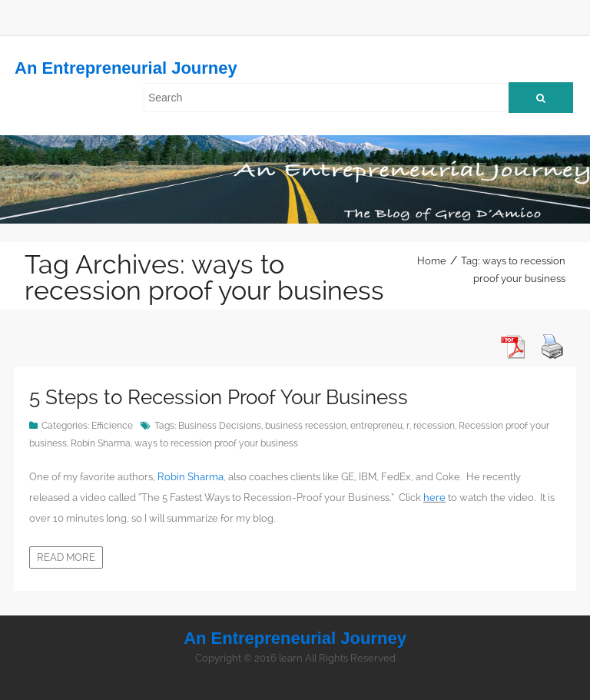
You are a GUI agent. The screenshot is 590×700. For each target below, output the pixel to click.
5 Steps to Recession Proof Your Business (219, 397)
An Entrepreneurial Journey (126, 68)
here (434, 498)
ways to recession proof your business (216, 443)
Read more (66, 557)
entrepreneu (376, 426)
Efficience (112, 426)
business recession (306, 426)
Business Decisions (220, 426)
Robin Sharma (101, 443)
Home (432, 261)
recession (434, 426)
